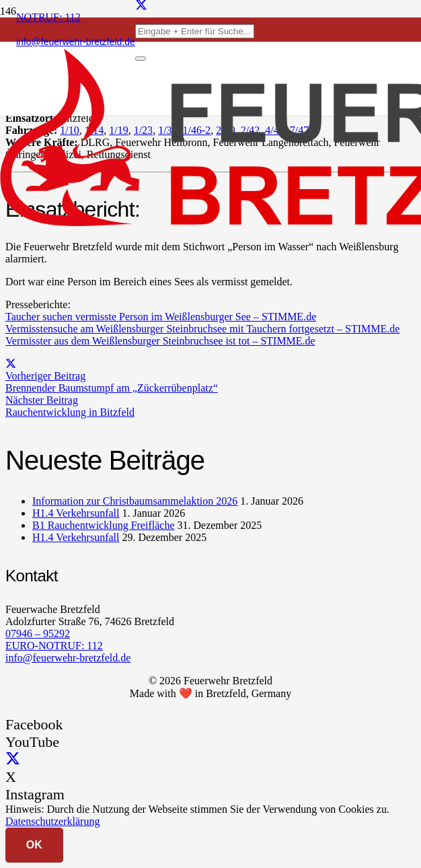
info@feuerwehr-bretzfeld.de (68, 658)
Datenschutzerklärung (52, 821)
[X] (13, 759)
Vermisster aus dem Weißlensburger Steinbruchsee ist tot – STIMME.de (160, 341)
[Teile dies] (11, 364)
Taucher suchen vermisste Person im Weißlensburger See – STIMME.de (161, 317)
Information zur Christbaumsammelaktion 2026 (135, 501)
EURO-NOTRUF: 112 (54, 646)
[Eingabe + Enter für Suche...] (195, 31)
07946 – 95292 (38, 634)
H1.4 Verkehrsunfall (76, 513)
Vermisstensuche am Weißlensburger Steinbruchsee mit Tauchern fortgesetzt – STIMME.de (202, 329)
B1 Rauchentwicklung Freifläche (104, 525)
